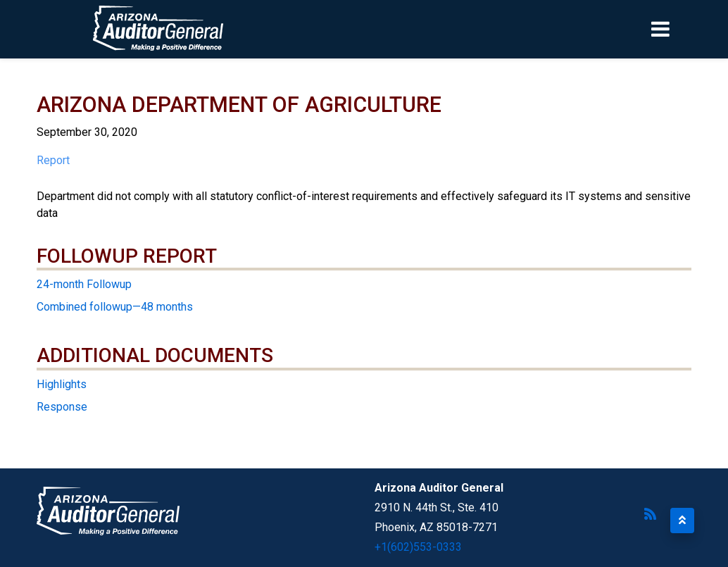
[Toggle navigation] (684, 29)
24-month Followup (84, 284)
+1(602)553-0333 (418, 547)
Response (62, 407)
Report (53, 160)
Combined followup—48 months (115, 307)
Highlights (62, 384)
